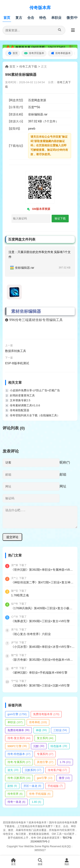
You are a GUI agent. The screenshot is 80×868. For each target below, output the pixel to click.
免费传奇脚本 (18, 730)
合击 (31, 18)
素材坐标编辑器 (26, 311)
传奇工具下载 (28, 66)
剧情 (12, 786)
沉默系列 (33, 770)
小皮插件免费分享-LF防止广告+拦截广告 (35, 390)
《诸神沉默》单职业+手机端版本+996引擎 (39, 673)
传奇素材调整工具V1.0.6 (25, 405)
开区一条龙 (32, 786)
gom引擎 (17, 714)
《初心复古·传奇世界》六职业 (31, 634)
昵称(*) (65, 462)
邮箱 (63, 474)
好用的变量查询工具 (22, 395)
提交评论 (12, 537)
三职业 (60, 730)
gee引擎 (45, 778)
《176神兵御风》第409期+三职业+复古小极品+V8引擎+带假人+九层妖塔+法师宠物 (43, 608)
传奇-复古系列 (19, 738)
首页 (7, 18)
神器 (41, 730)
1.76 (65, 762)
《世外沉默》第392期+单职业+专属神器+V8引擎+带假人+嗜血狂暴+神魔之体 (43, 570)
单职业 (56, 18)
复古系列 (45, 738)
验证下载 (60, 218)
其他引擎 (45, 762)
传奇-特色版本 (19, 754)
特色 (43, 18)
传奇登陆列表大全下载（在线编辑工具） (35, 415)
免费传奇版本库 (46, 714)
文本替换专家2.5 (20, 400)
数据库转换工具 (16, 351)
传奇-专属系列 (19, 762)
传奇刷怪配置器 (20, 410)
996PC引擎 (17, 746)
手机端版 (55, 786)
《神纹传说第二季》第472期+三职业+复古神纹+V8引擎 (43, 582)
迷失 (13, 770)
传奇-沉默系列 (19, 778)
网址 (63, 486)
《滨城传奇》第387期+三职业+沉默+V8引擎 (40, 685)
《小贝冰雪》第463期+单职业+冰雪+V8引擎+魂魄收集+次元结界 (43, 647)
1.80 (36, 802)
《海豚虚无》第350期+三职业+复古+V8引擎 (40, 621)
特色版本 (59, 746)
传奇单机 (38, 722)
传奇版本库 (40, 8)
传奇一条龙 (16, 802)
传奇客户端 (57, 770)
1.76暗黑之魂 (20, 595)
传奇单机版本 (60, 53)
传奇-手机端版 (40, 794)
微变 (64, 778)
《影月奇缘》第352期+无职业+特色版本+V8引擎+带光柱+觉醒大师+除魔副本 (43, 660)
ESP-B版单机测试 (17, 363)
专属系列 (45, 754)
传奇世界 (15, 794)
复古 (19, 18)
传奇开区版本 (34, 53)
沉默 (39, 746)
